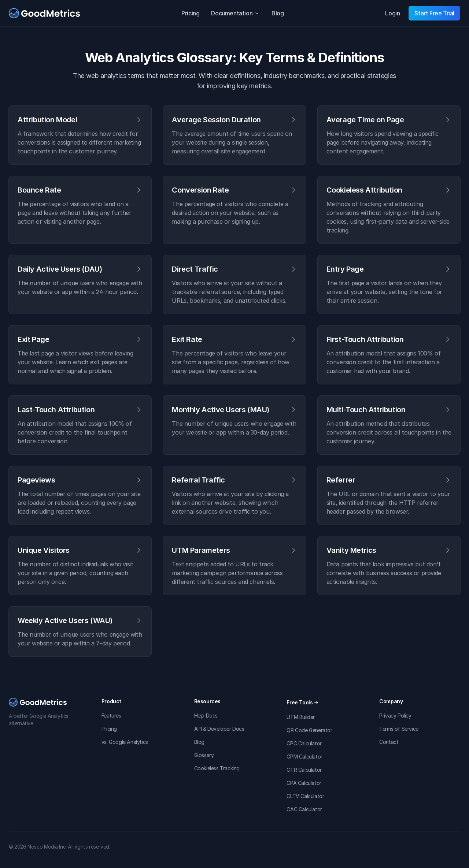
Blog (278, 13)
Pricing (190, 13)
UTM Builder (301, 717)
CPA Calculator (304, 783)
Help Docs (206, 716)
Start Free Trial (434, 13)
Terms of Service (399, 729)
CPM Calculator (304, 757)
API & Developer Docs (219, 729)
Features (111, 716)
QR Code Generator (309, 730)
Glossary (204, 755)
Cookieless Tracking (217, 768)
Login (392, 13)
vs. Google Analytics (125, 742)
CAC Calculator (304, 809)
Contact (389, 742)
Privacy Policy (395, 716)
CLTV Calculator (305, 796)
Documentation (235, 13)
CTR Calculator (304, 770)
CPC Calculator (304, 743)
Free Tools (302, 702)
